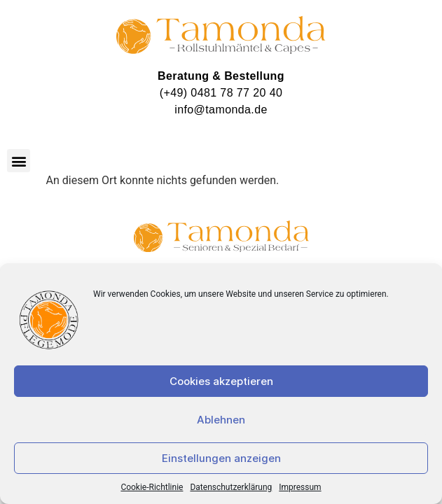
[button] (19, 161)
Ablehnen (221, 420)
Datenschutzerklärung (231, 487)
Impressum (300, 487)
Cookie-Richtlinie (152, 487)
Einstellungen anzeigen (221, 458)
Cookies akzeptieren (221, 381)
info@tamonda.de (221, 110)
